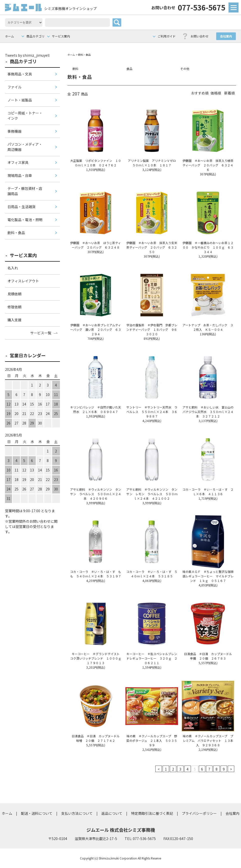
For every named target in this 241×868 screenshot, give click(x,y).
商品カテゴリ (35, 36)
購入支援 (14, 320)
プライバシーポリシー (199, 813)
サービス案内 (61, 36)
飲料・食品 (84, 55)
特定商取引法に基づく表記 (152, 813)
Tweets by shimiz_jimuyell (27, 55)
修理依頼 (14, 307)
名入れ (13, 268)
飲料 (75, 69)
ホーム (9, 36)
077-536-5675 (188, 7)
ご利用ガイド (167, 36)
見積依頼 (14, 294)
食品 (129, 69)
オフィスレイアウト (23, 281)
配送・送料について (37, 813)
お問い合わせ (200, 36)
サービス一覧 (41, 333)
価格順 (216, 93)
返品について (112, 813)
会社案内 (226, 36)
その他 (185, 69)
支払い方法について (77, 813)
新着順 (230, 93)
